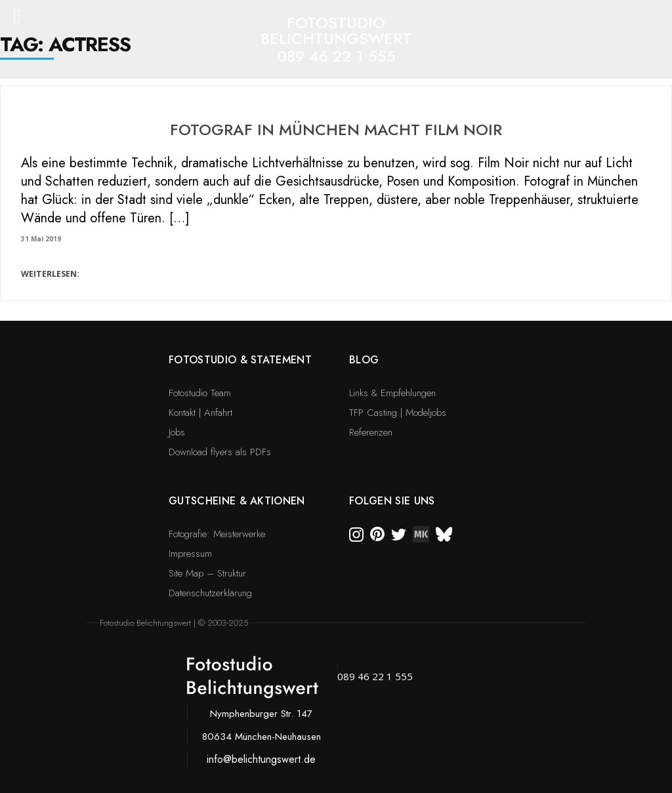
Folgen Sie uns (392, 501)
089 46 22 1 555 (336, 56)
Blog (364, 360)
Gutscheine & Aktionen (237, 501)
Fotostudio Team (200, 393)
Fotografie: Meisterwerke (217, 534)
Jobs (177, 432)
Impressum (190, 554)
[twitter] (399, 533)
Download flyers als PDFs (220, 452)
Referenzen (371, 432)
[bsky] (444, 533)
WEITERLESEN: (50, 274)
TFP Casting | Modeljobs (398, 413)
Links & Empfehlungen (392, 393)
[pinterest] (377, 533)
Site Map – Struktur (207, 573)
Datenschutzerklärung (210, 593)
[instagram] (356, 533)
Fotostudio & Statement (240, 360)
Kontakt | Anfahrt (200, 413)
